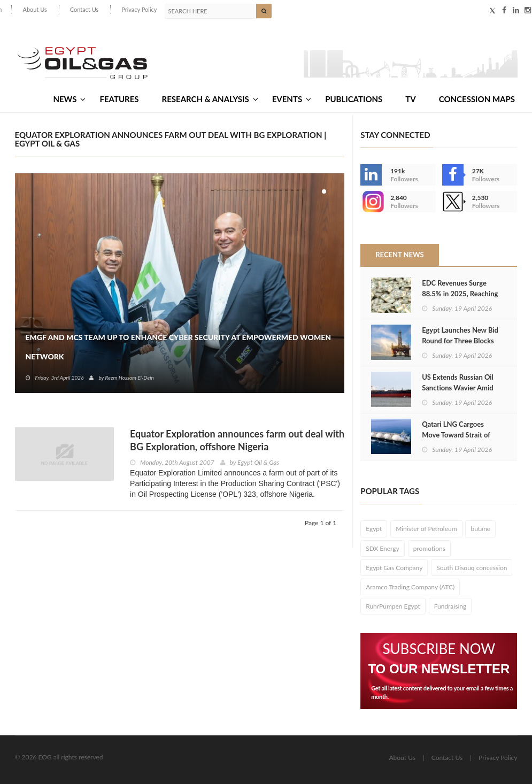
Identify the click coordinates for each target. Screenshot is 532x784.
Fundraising (450, 606)
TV (410, 99)
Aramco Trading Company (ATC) (410, 587)
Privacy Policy (139, 9)
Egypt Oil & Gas (258, 462)
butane (480, 529)
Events (292, 99)
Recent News (399, 255)
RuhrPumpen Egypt (393, 606)
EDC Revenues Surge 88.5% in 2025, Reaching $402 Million (460, 294)
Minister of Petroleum (426, 529)
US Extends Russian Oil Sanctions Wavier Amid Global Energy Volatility (458, 388)
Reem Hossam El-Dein (129, 378)
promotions (429, 548)
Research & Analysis (210, 99)
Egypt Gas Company (394, 568)
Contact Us (84, 9)
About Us (34, 9)
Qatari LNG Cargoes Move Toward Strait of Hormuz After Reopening (460, 435)
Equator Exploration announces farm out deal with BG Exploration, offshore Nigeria (237, 440)
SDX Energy (383, 548)
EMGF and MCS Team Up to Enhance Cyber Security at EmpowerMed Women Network (179, 347)
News (69, 99)
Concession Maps (477, 99)
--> (371, 202)
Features (119, 99)
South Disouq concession (472, 568)
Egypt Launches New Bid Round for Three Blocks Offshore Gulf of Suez (460, 341)
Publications (354, 99)
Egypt (374, 529)
